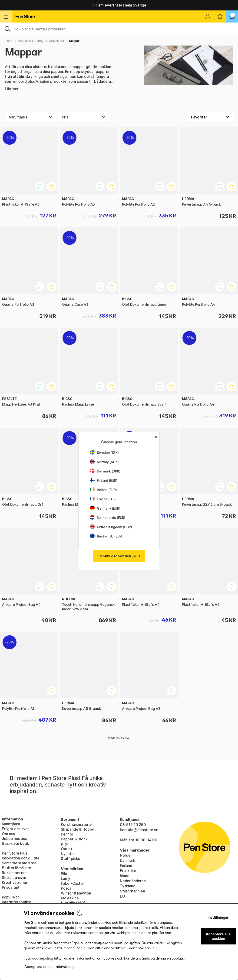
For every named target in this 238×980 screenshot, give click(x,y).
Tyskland (128, 886)
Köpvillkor (10, 897)
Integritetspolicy (16, 902)
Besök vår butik (15, 843)
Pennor (67, 834)
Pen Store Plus (15, 853)
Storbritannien (132, 891)
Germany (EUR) (105, 508)
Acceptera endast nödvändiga (50, 967)
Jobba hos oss (14, 839)
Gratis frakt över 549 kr (119, 5)
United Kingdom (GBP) (111, 527)
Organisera (56, 41)
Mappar (74, 41)
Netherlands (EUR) (108, 518)
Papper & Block (74, 839)
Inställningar (218, 917)
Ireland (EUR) (103, 490)
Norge (125, 855)
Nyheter (68, 854)
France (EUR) (103, 499)
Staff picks (70, 859)
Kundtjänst (11, 824)
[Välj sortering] (210, 117)
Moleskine (70, 898)
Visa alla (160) (73, 903)
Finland (126, 865)
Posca (66, 888)
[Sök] (119, 29)
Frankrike (128, 871)
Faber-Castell (73, 883)
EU (122, 896)
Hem (9, 41)
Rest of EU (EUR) (106, 536)
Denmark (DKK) (105, 471)
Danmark (128, 860)
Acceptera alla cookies (218, 936)
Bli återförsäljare (17, 868)
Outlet (67, 849)
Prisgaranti (11, 887)
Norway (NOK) (104, 462)
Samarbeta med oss (19, 863)
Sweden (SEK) (104, 453)
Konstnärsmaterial (77, 824)
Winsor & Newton (76, 893)
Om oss (8, 834)
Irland (125, 876)
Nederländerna (133, 881)
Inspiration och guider (21, 858)
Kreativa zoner (15, 882)
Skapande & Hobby (31, 41)
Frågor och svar (15, 829)
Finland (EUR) (104, 480)
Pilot (65, 874)
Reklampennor (14, 873)
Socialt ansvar (14, 878)
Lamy (66, 878)
